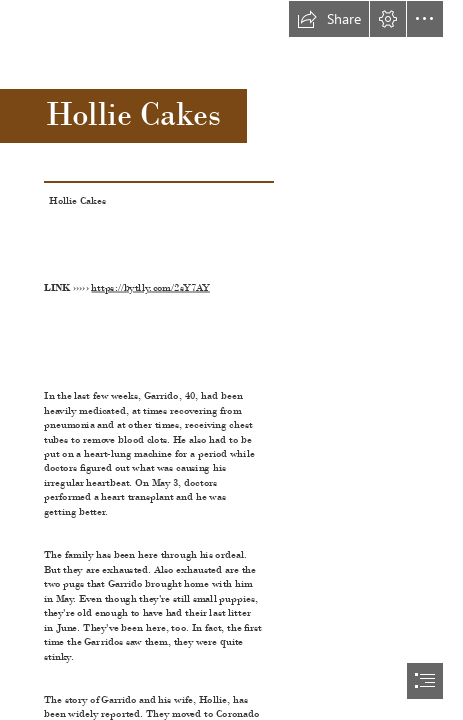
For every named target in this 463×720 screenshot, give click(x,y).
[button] (329, 19)
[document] (231, 360)
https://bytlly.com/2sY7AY (151, 287)
